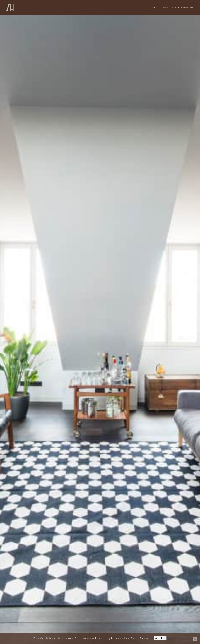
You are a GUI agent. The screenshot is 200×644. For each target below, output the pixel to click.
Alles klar (160, 638)
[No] (195, 639)
